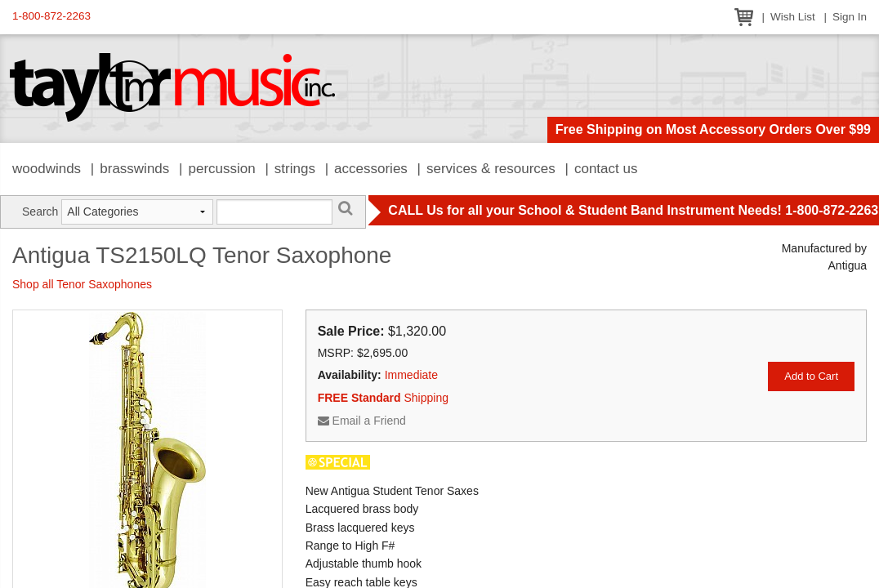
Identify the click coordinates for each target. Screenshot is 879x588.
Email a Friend (362, 421)
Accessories (371, 169)
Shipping (383, 398)
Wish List (793, 17)
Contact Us (606, 169)
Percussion (221, 169)
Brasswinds (134, 169)
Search (40, 212)
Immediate (411, 375)
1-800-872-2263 (51, 16)
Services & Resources (491, 169)
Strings (295, 169)
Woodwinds (47, 169)
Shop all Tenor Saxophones (82, 284)
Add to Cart (811, 376)
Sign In (850, 17)
